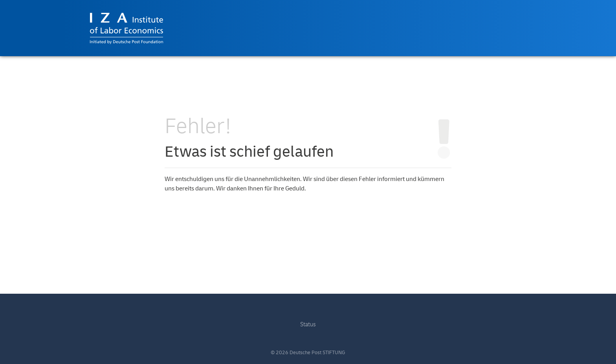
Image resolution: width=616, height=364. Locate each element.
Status (308, 325)
